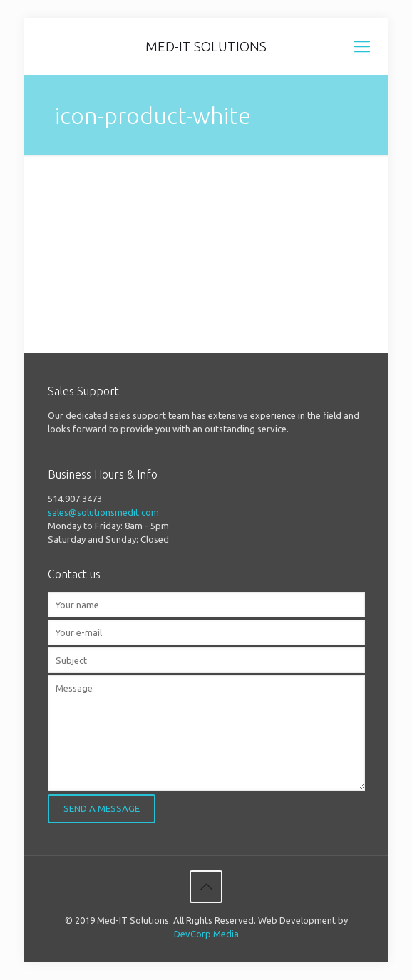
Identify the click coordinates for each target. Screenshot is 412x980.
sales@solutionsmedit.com (103, 512)
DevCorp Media (206, 934)
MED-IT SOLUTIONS (206, 46)
